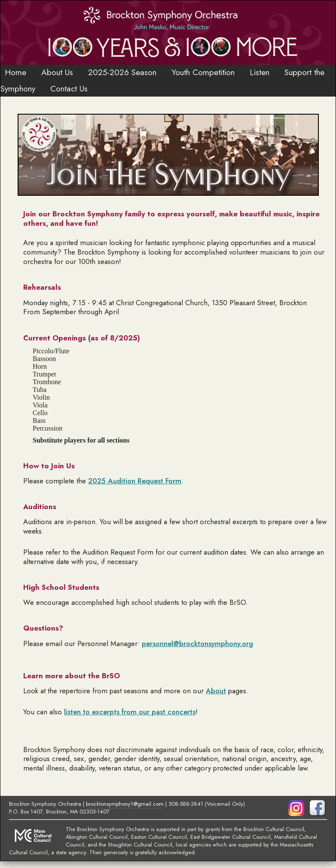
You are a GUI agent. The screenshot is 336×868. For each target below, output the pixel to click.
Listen (260, 72)
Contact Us (69, 88)
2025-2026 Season (122, 72)
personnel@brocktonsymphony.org (197, 643)
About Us (57, 72)
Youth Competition (203, 72)
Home (15, 72)
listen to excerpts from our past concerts (130, 712)
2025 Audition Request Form (135, 481)
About (216, 691)
